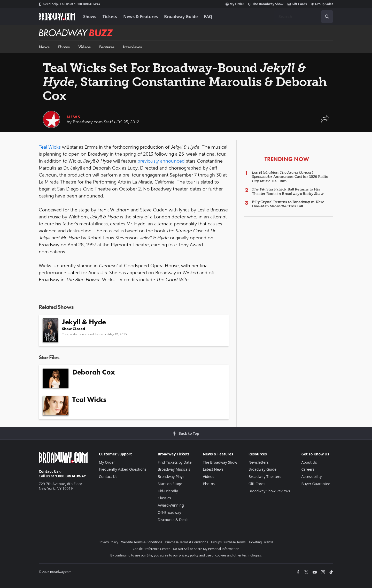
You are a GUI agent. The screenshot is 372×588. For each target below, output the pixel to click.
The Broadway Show (266, 4)
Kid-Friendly (168, 491)
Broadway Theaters (265, 476)
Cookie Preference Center (151, 549)
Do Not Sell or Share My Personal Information (206, 549)
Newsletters (259, 462)
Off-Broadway (170, 512)
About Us (309, 462)
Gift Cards (297, 4)
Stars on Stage (170, 484)
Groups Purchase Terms (228, 542)
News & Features (141, 17)
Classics (164, 498)
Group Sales (322, 4)
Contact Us (49, 471)
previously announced (161, 161)
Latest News (213, 469)
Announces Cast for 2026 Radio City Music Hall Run (290, 177)
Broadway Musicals (174, 469)
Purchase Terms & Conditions (187, 542)
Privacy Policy (109, 542)
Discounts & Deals (173, 520)
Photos (64, 47)
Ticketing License (261, 542)
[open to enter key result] (327, 17)
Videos (84, 47)
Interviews (132, 47)
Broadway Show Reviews (269, 491)
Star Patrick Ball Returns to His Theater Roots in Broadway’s (288, 192)
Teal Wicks (50, 147)
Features (107, 47)
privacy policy (189, 555)
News (44, 47)
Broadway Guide (181, 17)
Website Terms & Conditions (142, 542)
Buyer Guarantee (316, 484)
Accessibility (311, 476)
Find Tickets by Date (175, 462)
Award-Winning (171, 505)
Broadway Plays (171, 476)
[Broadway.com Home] (57, 17)
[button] (325, 122)
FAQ (208, 17)
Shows (90, 17)
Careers (308, 469)
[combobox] (304, 17)
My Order (235, 4)
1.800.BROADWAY (70, 4)
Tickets (110, 17)
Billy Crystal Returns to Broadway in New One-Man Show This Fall (288, 204)
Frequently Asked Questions (123, 469)
